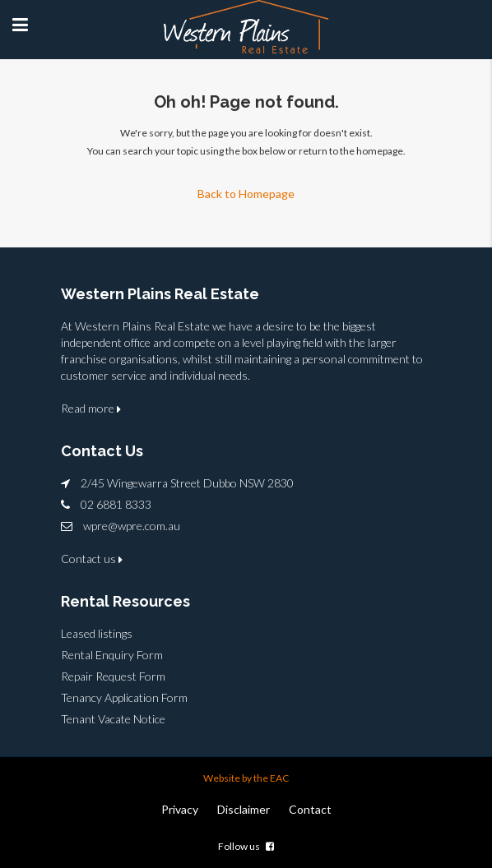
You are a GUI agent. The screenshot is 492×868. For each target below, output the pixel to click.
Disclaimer (244, 809)
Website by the (237, 778)
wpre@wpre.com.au (132, 526)
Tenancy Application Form (124, 697)
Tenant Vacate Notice (113, 719)
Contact (310, 809)
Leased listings (97, 633)
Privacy (180, 809)
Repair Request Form (113, 676)
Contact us (92, 559)
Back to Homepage (246, 194)
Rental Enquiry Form (112, 655)
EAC (279, 778)
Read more (91, 408)
